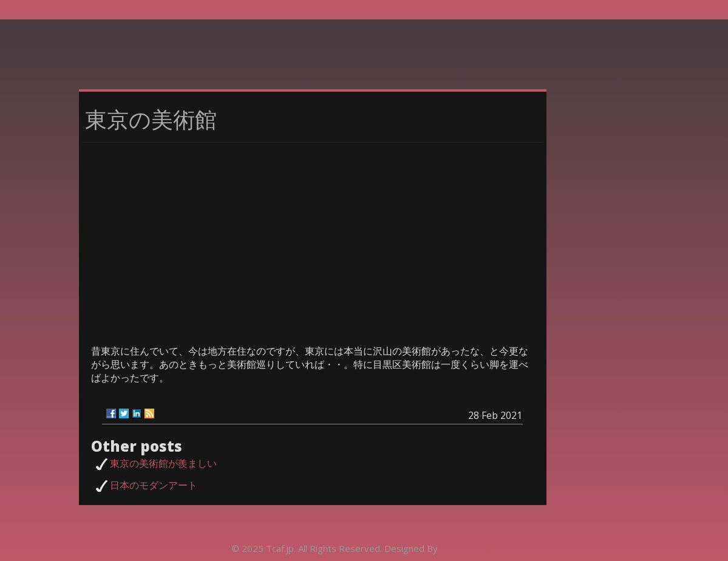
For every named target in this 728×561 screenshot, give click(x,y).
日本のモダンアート (154, 485)
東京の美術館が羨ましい (163, 463)
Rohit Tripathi (468, 548)
